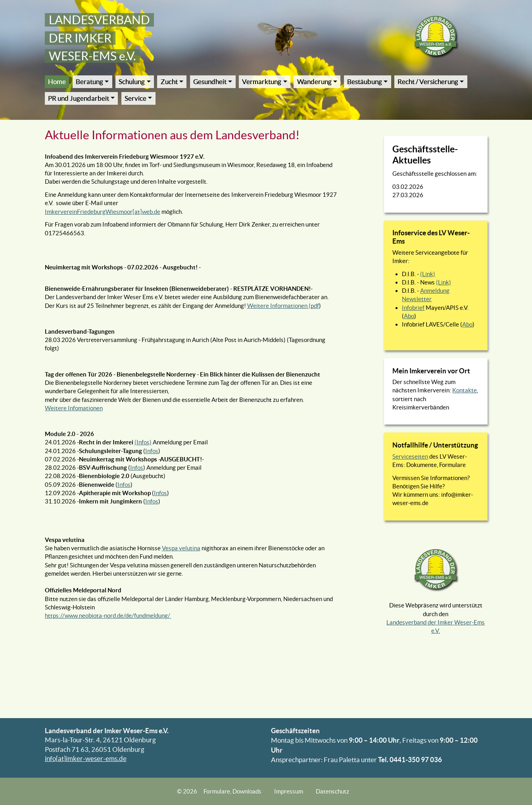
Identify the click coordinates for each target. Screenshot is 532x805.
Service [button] (135, 98)
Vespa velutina (181, 548)
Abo (409, 316)
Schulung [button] (132, 82)
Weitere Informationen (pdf (283, 306)
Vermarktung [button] (262, 82)
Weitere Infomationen (74, 408)
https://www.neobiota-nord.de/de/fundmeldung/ (108, 616)
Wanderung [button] (314, 82)
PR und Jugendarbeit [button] (79, 98)
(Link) (428, 274)
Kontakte (465, 390)
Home (57, 82)
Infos (152, 451)
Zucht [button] (169, 82)
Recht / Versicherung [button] (428, 82)
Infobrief (413, 308)
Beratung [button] (89, 82)
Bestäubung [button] (365, 82)
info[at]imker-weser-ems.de (86, 759)
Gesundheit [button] (210, 82)
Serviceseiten (410, 456)
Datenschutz (332, 791)
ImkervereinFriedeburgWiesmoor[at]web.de (103, 212)
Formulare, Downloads (232, 791)
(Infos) (143, 442)
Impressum (289, 791)
